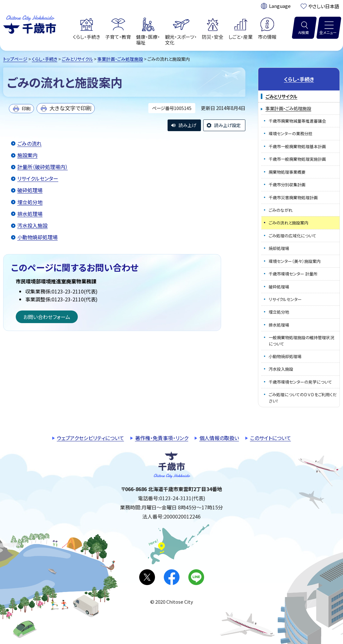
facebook (172, 577)
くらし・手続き (45, 59)
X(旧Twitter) (147, 577)
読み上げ (187, 125)
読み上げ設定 (227, 125)
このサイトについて (271, 438)
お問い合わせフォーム (47, 317)
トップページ (15, 59)
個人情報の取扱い (219, 438)
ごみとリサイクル (77, 59)
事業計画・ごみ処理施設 (120, 59)
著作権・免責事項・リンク (162, 438)
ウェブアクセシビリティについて (91, 438)
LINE (196, 577)
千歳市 (30, 24)
